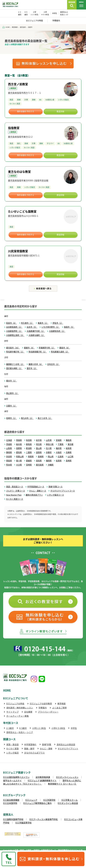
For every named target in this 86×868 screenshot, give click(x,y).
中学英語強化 (30, 744)
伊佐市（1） (58, 323)
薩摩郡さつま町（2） (15, 364)
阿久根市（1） (27, 323)
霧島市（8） (65, 348)
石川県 (49, 448)
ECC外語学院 (49, 800)
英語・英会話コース (15, 487)
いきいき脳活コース (55, 495)
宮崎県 (29, 465)
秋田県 (29, 440)
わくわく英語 (12, 749)
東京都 (71, 444)
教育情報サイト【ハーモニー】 (62, 784)
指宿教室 (14, 128)
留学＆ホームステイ (12, 780)
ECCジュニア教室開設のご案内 (37, 803)
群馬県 (29, 444)
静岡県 (9, 452)
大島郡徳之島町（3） (15, 335)
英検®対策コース (55, 487)
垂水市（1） (11, 381)
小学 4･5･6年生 (45, 13)
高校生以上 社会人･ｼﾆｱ (64, 13)
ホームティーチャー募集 (18, 716)
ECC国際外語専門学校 (13, 819)
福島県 (69, 440)
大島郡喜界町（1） (14, 331)
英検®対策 (47, 744)
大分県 (19, 465)
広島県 (61, 457)
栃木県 (19, 444)
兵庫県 (69, 452)
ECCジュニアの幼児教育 (41, 703)
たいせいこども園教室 (22, 211)
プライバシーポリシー (48, 712)
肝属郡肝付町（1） (47, 348)
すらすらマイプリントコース (63, 491)
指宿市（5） (69, 327)
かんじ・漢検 (46, 749)
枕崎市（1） (11, 418)
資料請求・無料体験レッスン (20, 708)
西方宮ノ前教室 (18, 84)
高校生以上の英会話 (66, 744)
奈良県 (9, 457)
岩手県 (39, 440)
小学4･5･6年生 (58, 728)
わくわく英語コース (15, 499)
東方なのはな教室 (19, 172)
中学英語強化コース (36, 487)
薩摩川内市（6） (36, 364)
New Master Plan (14, 495)
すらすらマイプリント (68, 749)
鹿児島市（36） (13, 348)
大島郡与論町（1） (37, 335)
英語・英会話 (12, 744)
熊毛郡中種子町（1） (15, 352)
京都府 (49, 452)
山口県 (71, 457)
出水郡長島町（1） (14, 327)
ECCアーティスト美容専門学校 (44, 819)
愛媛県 (29, 461)
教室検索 (62, 703)
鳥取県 (31, 457)
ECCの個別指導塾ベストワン (16, 777)
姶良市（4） (11, 323)
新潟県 (29, 448)
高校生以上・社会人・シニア (20, 732)
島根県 (41, 457)
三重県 (29, 452)
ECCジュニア (31, 800)
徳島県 (9, 461)
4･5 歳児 (26, 13)
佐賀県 (59, 461)
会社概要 (28, 712)
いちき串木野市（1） (51, 327)
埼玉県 (39, 444)
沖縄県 (51, 465)
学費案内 (56, 21)
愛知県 (19, 452)
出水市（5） (32, 327)
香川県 (19, 461)
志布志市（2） (53, 364)
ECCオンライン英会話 (68, 803)
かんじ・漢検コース (38, 491)
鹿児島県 (40, 465)
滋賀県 (39, 452)
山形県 (49, 440)
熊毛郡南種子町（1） (38, 352)
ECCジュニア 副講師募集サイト (42, 780)
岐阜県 (69, 448)
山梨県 (9, 448)
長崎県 (69, 461)
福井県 (59, 448)
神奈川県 (50, 444)
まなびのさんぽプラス (34, 753)
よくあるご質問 (59, 708)
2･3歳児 (10, 728)
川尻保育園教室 (18, 251)
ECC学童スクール (70, 800)
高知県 (39, 461)
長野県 (19, 448)
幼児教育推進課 (43, 777)
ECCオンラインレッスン (67, 777)
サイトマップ (12, 712)
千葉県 (61, 444)
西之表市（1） (12, 393)
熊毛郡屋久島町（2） (60, 352)
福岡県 (49, 461)
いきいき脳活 (12, 753)
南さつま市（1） (45, 418)
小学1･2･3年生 (39, 728)
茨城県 (9, 444)
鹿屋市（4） (29, 348)
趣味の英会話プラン (34, 495)
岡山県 (51, 457)
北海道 (9, 440)
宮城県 (59, 440)
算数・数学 (29, 749)
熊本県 (9, 465)
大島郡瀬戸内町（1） (36, 331)
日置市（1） (11, 406)
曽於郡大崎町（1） (14, 368)
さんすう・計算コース (16, 491)
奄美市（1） (43, 323)
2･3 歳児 (20, 13)
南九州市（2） (27, 418)
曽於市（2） (32, 368)
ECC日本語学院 (10, 803)
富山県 (39, 448)
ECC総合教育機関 (11, 800)
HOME (7, 690)
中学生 (55, 13)
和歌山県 (20, 457)
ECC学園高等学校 (24, 823)
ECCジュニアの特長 (35, 21)
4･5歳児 (23, 728)
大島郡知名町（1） (57, 331)
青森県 (19, 440)
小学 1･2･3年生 (35, 13)
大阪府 (59, 452)
